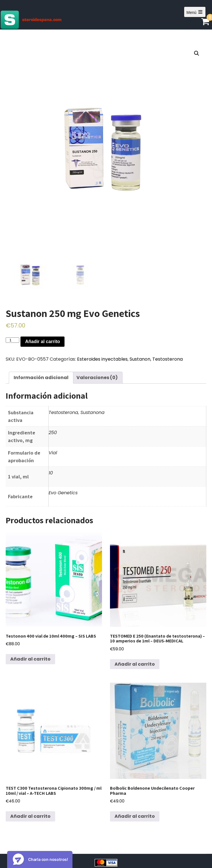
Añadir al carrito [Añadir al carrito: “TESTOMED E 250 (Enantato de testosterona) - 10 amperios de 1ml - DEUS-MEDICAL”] (135, 664)
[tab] (41, 378)
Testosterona (168, 359)
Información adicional (41, 378)
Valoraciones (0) (97, 378)
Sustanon (140, 359)
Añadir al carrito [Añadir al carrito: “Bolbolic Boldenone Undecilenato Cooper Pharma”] (135, 816)
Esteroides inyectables (102, 359)
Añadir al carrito (42, 341)
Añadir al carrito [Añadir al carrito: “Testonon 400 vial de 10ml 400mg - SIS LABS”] (30, 659)
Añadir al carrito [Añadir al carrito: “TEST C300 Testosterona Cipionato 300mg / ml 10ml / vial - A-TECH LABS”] (30, 816)
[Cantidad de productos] (13, 340)
